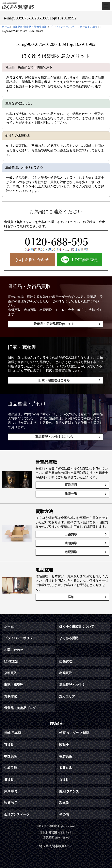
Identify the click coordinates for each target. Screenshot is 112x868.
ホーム (9, 626)
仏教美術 (10, 768)
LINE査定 (11, 661)
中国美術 (10, 756)
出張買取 (71, 534)
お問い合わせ (14, 650)
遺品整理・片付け (72, 685)
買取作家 (10, 696)
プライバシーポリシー (20, 638)
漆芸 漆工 (11, 803)
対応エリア (67, 696)
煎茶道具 (66, 768)
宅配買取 (71, 552)
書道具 (9, 780)
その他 (64, 814)
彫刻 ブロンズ (69, 791)
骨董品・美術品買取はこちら (54, 324)
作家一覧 (71, 494)
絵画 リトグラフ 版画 (74, 733)
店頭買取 (71, 543)
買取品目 (71, 485)
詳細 (71, 597)
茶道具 (9, 745)
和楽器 (64, 803)
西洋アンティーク (17, 814)
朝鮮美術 (66, 756)
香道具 (64, 780)
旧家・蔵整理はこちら (54, 380)
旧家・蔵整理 (14, 685)
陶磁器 (64, 745)
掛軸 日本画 (12, 733)
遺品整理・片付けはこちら (54, 437)
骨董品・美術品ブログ (20, 708)
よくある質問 (69, 638)
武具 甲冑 (11, 791)
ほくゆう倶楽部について (77, 626)
